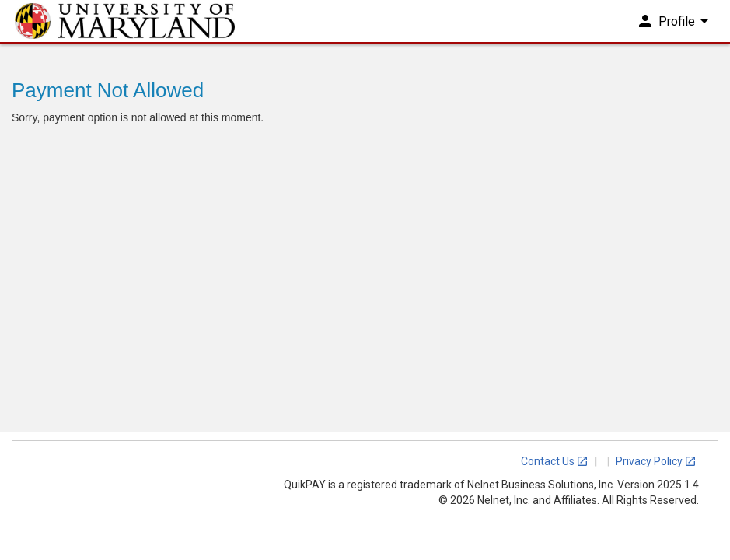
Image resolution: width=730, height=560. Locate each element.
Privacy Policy (656, 461)
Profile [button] (675, 30)
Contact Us (555, 461)
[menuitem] (677, 31)
